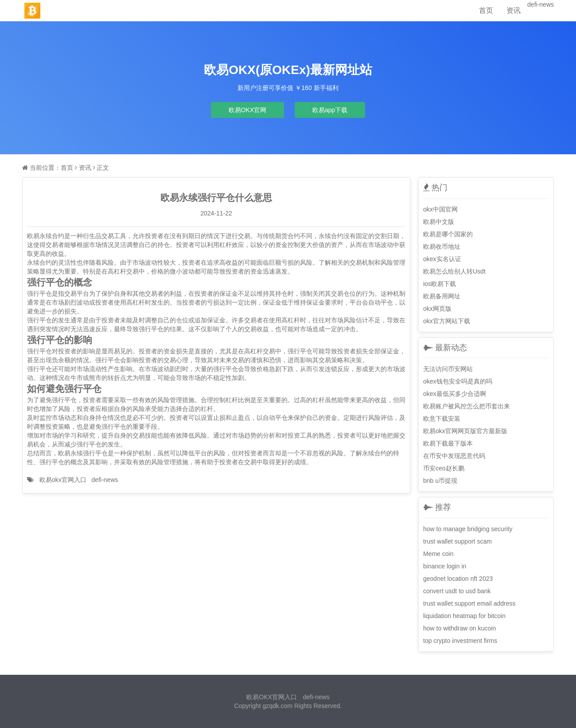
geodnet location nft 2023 (458, 579)
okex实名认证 (442, 259)
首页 (486, 10)
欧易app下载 (330, 110)
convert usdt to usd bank (457, 591)
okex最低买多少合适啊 (455, 394)
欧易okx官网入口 (63, 480)
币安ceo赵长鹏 (444, 468)
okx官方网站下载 (447, 321)
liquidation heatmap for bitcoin (464, 616)
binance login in (445, 566)
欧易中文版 (439, 222)
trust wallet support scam (457, 541)
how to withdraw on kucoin (459, 628)
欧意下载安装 (442, 419)
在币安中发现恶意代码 (454, 456)
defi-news (541, 4)
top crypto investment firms (460, 641)
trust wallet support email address (469, 603)
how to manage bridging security (468, 529)
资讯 (514, 10)
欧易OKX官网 (248, 110)
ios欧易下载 (440, 284)
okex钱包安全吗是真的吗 (458, 381)
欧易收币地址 (442, 247)
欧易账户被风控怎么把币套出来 (467, 406)
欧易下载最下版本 (448, 443)
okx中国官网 (440, 209)
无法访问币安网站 (448, 369)
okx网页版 (437, 309)
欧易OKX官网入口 (272, 697)
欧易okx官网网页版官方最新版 (465, 431)
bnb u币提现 (440, 481)
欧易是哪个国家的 (448, 234)
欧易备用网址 (442, 296)
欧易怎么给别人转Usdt (454, 271)
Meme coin (438, 554)
